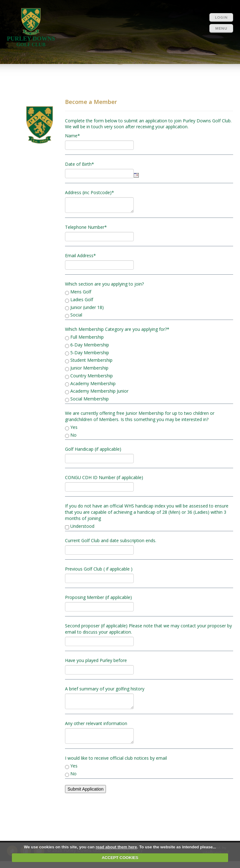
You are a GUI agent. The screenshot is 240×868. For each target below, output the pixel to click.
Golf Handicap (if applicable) (93, 449)
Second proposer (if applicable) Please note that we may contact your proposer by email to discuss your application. (148, 629)
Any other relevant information (96, 723)
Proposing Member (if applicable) (98, 597)
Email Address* (80, 255)
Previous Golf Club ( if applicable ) (99, 569)
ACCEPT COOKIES (120, 858)
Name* (72, 136)
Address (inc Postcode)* (90, 192)
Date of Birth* (80, 164)
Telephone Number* (86, 227)
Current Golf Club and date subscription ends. (111, 540)
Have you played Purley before (96, 660)
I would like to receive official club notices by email (116, 758)
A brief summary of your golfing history (105, 689)
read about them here (116, 847)
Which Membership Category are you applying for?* (117, 329)
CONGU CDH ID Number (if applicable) (104, 477)
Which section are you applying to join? (104, 284)
